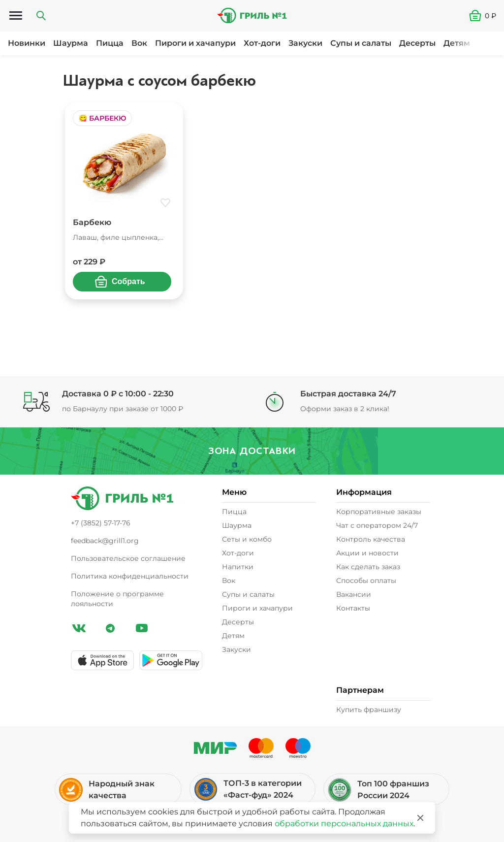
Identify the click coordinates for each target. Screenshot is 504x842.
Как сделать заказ (368, 567)
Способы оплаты (366, 581)
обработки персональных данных (344, 824)
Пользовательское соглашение (128, 558)
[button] (487, 16)
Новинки (27, 43)
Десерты (417, 43)
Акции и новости (367, 553)
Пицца (110, 43)
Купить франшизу (369, 710)
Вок (139, 43)
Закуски (305, 43)
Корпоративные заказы (379, 512)
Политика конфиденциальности (130, 576)
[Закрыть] (420, 818)
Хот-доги (262, 43)
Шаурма (71, 43)
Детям (457, 43)
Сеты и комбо (247, 539)
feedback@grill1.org (105, 541)
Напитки (238, 567)
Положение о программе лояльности (117, 599)
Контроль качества (371, 539)
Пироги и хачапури (195, 43)
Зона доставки (252, 451)
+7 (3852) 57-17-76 (101, 523)
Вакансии (354, 594)
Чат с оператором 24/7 (377, 525)
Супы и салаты (361, 43)
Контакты (353, 608)
